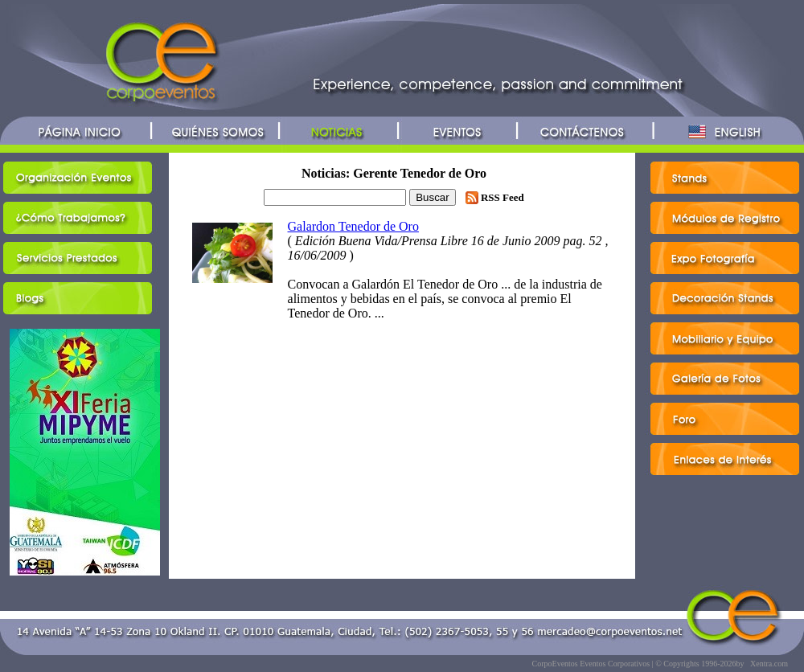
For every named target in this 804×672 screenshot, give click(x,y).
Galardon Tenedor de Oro (353, 226)
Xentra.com (769, 664)
